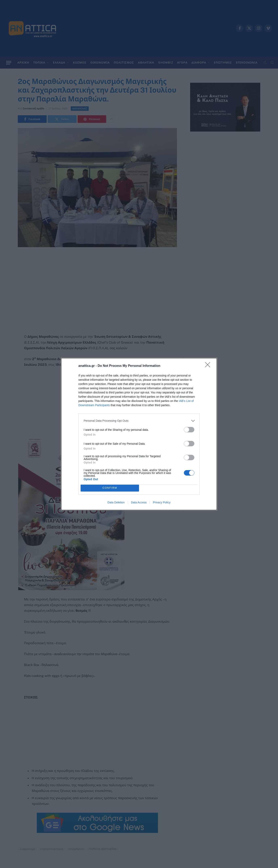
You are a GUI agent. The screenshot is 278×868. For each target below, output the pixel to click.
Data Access (139, 502)
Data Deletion (116, 502)
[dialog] (139, 434)
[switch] (189, 430)
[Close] (209, 366)
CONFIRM (110, 488)
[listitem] (139, 421)
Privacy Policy (162, 502)
